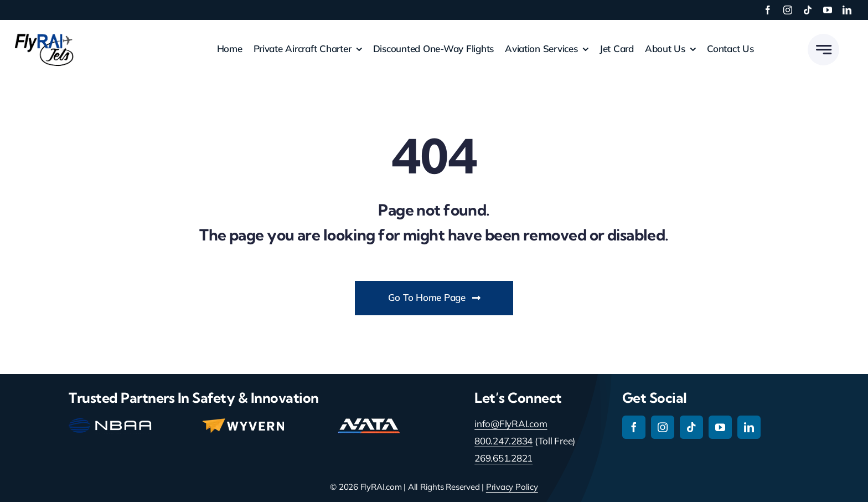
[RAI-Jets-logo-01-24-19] (44, 33)
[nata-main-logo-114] (369, 422)
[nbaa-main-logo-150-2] (110, 422)
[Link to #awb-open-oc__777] (823, 50)
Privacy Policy (512, 487)
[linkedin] (847, 10)
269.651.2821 (503, 458)
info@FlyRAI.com (511, 424)
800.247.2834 (503, 441)
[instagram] (788, 10)
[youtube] (828, 10)
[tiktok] (808, 10)
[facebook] (768, 10)
